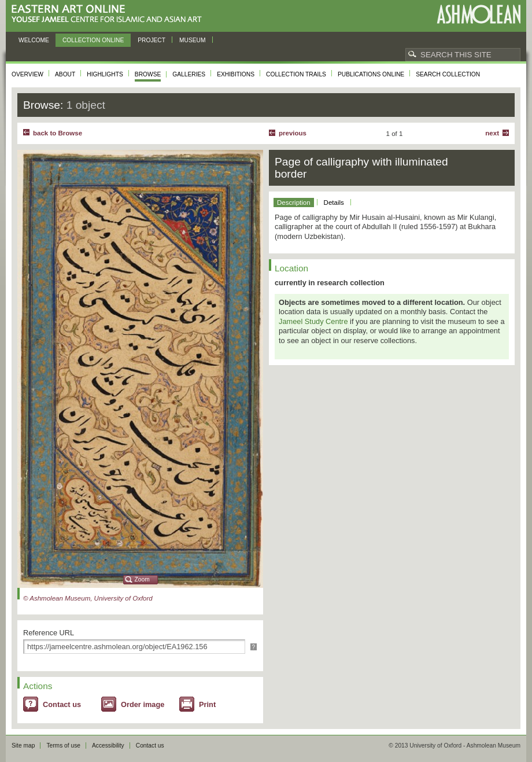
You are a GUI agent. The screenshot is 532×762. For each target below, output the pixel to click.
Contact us (62, 704)
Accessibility (108, 746)
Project (152, 40)
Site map (23, 746)
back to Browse (58, 133)
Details (334, 203)
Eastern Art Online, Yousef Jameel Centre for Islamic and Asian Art (110, 14)
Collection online (93, 40)
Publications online (371, 74)
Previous (293, 133)
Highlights (105, 74)
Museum (193, 40)
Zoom (142, 579)
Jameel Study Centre (313, 321)
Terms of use (63, 746)
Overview (27, 74)
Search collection (448, 74)
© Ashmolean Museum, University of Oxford (88, 598)
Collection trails (296, 74)
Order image (143, 704)
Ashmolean (479, 14)
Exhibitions (236, 74)
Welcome (34, 40)
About (65, 74)
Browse (148, 74)
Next (492, 133)
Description (294, 203)
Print (207, 704)
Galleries (189, 74)
